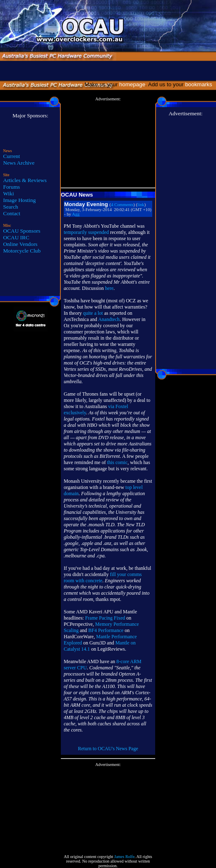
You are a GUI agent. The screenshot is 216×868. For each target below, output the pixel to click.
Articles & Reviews (25, 180)
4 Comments (122, 205)
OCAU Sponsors (22, 231)
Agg (76, 214)
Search (11, 207)
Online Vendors (20, 244)
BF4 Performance (106, 630)
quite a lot (93, 313)
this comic (118, 462)
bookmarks (200, 84)
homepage (132, 84)
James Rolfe (124, 857)
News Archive (19, 163)
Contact (12, 213)
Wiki (9, 193)
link (141, 205)
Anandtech (109, 319)
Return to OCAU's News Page (108, 749)
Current (12, 156)
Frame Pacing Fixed (105, 618)
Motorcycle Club (22, 251)
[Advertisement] (108, 143)
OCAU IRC (16, 237)
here (109, 288)
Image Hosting (20, 200)
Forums (12, 187)
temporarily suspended (86, 232)
